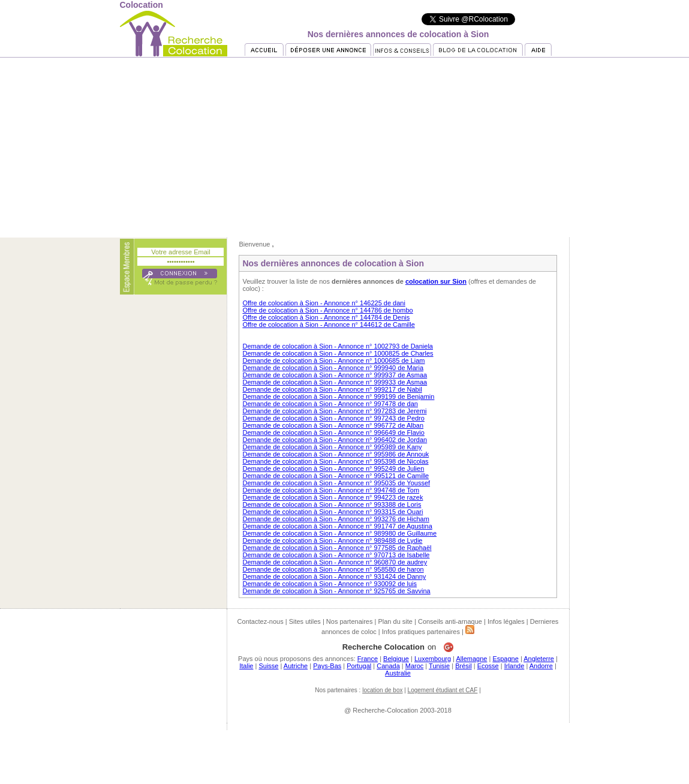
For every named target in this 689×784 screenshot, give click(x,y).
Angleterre (539, 659)
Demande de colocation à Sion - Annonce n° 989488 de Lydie (332, 540)
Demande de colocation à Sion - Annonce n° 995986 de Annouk (336, 454)
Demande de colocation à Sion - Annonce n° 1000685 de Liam (333, 361)
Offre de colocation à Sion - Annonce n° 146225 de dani (324, 303)
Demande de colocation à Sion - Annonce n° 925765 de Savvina (336, 591)
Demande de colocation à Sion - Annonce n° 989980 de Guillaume (339, 533)
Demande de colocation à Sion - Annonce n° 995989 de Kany (332, 447)
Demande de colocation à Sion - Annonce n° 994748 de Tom (331, 490)
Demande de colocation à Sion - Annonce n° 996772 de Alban (333, 425)
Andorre (541, 666)
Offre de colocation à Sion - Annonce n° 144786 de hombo (327, 310)
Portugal (359, 666)
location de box (382, 690)
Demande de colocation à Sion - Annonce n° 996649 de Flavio (333, 432)
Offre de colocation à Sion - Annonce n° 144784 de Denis (326, 317)
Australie (398, 673)
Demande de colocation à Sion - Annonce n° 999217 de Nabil (332, 389)
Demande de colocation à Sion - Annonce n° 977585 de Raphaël (337, 548)
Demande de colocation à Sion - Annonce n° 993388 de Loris (332, 504)
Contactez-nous (261, 621)
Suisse (268, 666)
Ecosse (488, 666)
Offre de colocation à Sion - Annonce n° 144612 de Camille (328, 325)
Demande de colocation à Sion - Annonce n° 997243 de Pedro (333, 418)
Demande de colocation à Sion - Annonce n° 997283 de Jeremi (334, 411)
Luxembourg (433, 659)
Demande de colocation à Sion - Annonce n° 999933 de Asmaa (335, 382)
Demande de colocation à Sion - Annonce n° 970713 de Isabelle (336, 555)
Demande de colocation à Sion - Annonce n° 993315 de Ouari (333, 512)
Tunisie (439, 666)
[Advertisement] (344, 148)
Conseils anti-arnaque (450, 621)
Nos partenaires (350, 621)
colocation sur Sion (436, 281)
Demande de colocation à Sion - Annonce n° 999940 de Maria (333, 368)
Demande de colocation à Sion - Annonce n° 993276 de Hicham (336, 519)
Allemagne (471, 659)
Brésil (464, 666)
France (368, 659)
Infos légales (506, 621)
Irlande (515, 666)
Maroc (415, 666)
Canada (388, 666)
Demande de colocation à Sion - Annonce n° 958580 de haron (333, 569)
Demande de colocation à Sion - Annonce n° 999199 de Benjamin (338, 396)
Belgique (396, 659)
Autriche (296, 666)
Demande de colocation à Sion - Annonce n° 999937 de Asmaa (335, 375)
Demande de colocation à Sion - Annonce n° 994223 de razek (333, 497)
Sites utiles (305, 621)
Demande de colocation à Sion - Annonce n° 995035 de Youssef (336, 483)
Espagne (505, 659)
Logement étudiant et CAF (443, 690)
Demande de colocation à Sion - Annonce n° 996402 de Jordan (335, 440)
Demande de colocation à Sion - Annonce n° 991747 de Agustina (337, 526)
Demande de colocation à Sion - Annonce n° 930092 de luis (330, 584)
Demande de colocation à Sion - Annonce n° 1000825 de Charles (338, 353)
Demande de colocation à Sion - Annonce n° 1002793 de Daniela (338, 346)
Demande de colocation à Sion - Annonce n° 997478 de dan (330, 404)
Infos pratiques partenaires (421, 632)
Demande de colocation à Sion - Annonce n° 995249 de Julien (333, 468)
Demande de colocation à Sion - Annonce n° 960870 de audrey (335, 562)
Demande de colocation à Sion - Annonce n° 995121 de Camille (336, 476)
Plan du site (395, 621)
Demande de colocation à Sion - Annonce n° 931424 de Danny (334, 576)
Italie (246, 666)
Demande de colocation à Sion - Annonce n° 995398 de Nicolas (335, 461)
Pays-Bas (327, 666)
